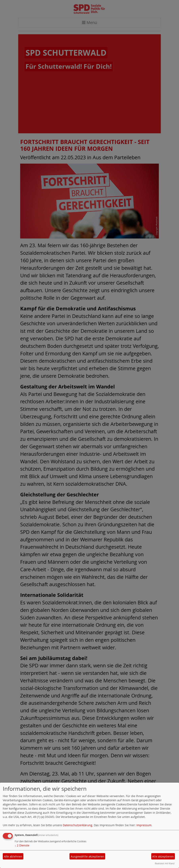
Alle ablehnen (13, 856)
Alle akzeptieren (163, 856)
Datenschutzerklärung (78, 825)
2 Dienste (22, 845)
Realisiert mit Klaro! (165, 863)
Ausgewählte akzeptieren (87, 856)
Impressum (144, 825)
